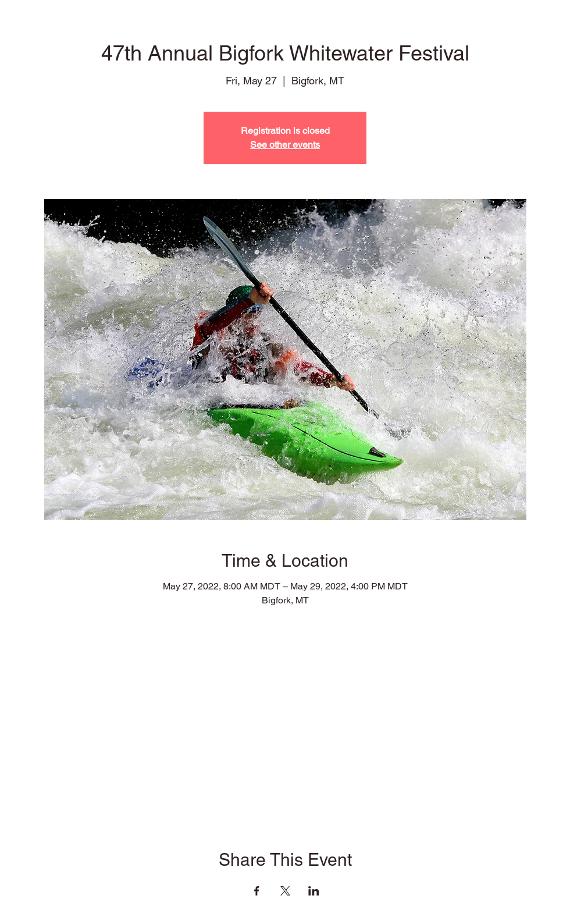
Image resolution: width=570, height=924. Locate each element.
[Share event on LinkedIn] (314, 891)
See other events (285, 145)
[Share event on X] (285, 891)
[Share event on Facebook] (257, 891)
